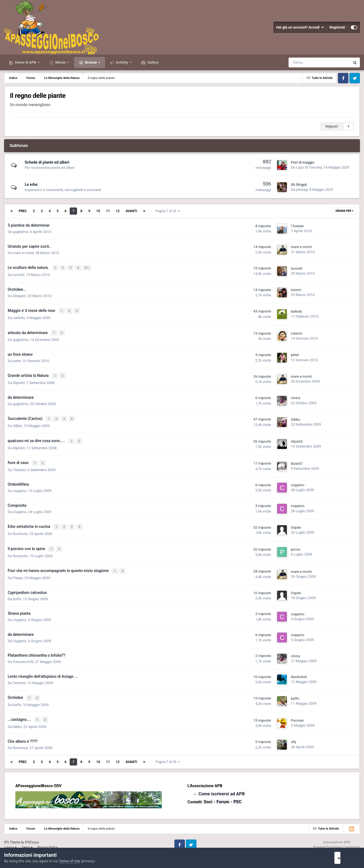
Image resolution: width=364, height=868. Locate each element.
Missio (60, 62)
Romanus (20, 738)
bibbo (17, 717)
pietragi (302, 190)
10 (98, 211)
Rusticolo (20, 527)
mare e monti (23, 253)
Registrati (337, 27)
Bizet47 (297, 458)
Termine (19, 675)
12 (118, 211)
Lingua (10, 838)
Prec (23, 211)
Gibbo (18, 422)
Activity (122, 62)
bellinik (296, 310)
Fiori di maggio (303, 162)
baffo (17, 591)
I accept (344, 858)
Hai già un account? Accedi (300, 27)
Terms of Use (70, 861)
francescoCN (23, 654)
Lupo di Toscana (309, 167)
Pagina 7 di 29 (168, 211)
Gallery (153, 62)
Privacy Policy (48, 838)
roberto (297, 331)
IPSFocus (32, 833)
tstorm (296, 289)
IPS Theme (12, 833)
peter (17, 358)
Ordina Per (345, 211)
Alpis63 (19, 380)
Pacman (297, 711)
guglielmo (21, 232)
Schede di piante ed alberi (47, 162)
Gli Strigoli (299, 185)
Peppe (18, 570)
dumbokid (299, 669)
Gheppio (19, 295)
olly (294, 732)
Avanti (131, 211)
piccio (296, 543)
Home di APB (26, 62)
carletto (19, 316)
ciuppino (20, 485)
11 (108, 211)
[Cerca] (304, 62)
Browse (91, 62)
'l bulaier (297, 226)
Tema (27, 838)
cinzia (295, 395)
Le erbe (31, 184)
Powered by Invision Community (336, 838)
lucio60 (19, 274)
